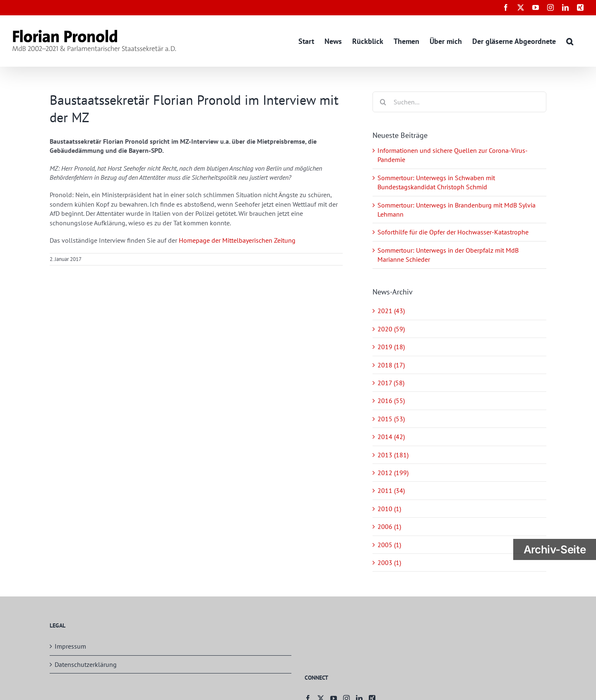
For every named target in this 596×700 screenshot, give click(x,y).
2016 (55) (391, 401)
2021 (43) (391, 311)
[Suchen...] (459, 102)
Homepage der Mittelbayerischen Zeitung (237, 240)
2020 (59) (391, 329)
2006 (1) (389, 526)
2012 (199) (393, 473)
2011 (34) (391, 490)
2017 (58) (391, 383)
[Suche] (383, 102)
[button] (570, 41)
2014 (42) (391, 437)
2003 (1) (389, 562)
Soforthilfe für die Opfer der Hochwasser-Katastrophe (453, 232)
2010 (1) (389, 509)
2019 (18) (391, 347)
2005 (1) (389, 545)
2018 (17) (391, 365)
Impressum (70, 646)
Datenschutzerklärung (86, 664)
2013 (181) (393, 455)
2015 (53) (391, 419)
